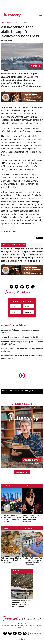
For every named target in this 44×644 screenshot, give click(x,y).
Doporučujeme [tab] (19, 325)
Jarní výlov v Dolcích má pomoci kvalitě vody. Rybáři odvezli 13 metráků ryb (22, 251)
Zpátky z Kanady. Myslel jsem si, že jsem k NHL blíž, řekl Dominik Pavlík (22, 261)
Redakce (22, 639)
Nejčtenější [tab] (6, 325)
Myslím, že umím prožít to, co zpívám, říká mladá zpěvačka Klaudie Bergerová (33, 518)
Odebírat (28, 312)
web (27, 123)
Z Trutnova (28, 528)
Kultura (27, 486)
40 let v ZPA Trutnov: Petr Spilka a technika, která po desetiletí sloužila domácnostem (32, 561)
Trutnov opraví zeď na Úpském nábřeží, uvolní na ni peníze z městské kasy (22, 255)
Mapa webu (36, 633)
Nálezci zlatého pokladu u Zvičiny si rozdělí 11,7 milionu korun (11, 560)
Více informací (22, 472)
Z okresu (10, 23)
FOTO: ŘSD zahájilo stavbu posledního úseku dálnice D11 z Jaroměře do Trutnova (11, 518)
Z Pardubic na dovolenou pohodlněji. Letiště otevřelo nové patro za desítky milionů (22, 604)
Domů (3, 23)
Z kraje (5, 528)
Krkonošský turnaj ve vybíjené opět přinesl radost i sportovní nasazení (22, 258)
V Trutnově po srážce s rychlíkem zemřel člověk (19, 337)
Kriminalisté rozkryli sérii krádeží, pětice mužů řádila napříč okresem (22, 248)
